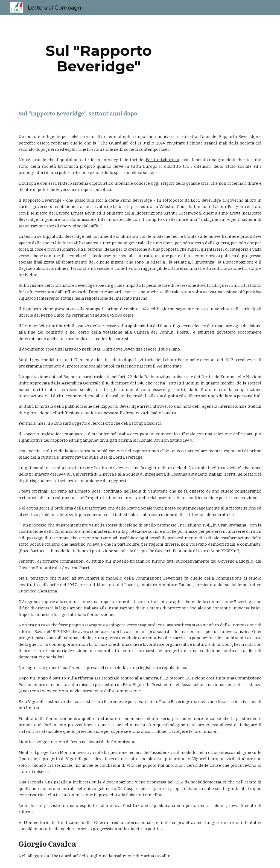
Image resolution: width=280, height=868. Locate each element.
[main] (99, 58)
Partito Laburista (162, 160)
